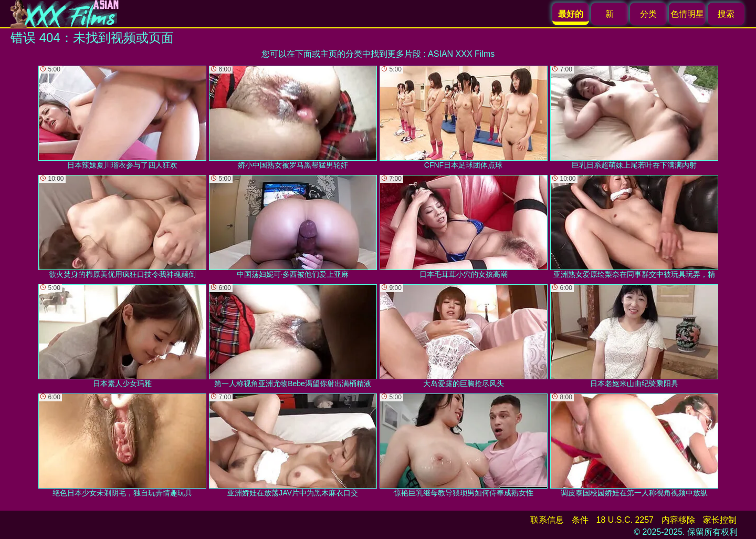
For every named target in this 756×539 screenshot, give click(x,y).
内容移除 (678, 520)
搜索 (726, 14)
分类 (648, 14)
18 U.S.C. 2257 (625, 520)
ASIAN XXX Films (461, 54)
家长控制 (720, 520)
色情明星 (687, 14)
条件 (580, 520)
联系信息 (547, 520)
